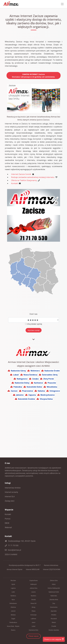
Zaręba (35, 379)
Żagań (13, 619)
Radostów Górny (18, 371)
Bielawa (13, 615)
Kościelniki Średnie (27, 399)
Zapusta (32, 395)
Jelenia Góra (33, 588)
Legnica (13, 588)
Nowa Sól (33, 603)
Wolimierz (35, 371)
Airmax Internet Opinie (15, 569)
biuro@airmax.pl (13, 550)
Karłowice (38, 383)
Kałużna (41, 391)
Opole (13, 584)
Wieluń (54, 622)
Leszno (33, 592)
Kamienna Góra (34, 630)
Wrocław (13, 581)
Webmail (8, 527)
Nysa (13, 600)
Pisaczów (52, 383)
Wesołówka (52, 387)
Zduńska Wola (54, 600)
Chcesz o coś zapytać (54, 639)
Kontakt (15, 183)
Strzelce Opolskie (54, 630)
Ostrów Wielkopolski (54, 588)
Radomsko (54, 596)
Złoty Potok (49, 379)
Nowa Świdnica (30, 375)
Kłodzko (54, 615)
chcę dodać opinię (35, 324)
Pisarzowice (28, 391)
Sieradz (34, 600)
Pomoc (8, 519)
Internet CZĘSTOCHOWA (52, 569)
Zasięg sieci (10, 501)
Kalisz (54, 584)
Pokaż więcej (33, 636)
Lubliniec (34, 619)
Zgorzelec (54, 611)
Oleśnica (13, 607)
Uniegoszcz (55, 391)
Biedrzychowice (48, 395)
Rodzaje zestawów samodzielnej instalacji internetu (33, 177)
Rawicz (13, 630)
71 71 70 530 (12, 546)
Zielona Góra (54, 581)
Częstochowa (33, 581)
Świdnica (13, 596)
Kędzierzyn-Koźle (54, 592)
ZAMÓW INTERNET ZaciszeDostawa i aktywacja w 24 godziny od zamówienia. (34, 75)
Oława (34, 611)
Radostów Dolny (22, 383)
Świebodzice (13, 622)
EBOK (7, 523)
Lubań (16, 375)
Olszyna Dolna (46, 399)
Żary (54, 603)
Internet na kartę (11, 492)
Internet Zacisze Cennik (21, 174)
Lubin (13, 592)
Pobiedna (18, 387)
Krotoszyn (33, 615)
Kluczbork (54, 619)
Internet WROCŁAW (33, 569)
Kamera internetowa (51, 565)
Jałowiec (20, 395)
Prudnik (54, 626)
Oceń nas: (34, 314)
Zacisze (14, 391)
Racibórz (33, 596)
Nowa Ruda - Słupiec (13, 626)
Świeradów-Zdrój (50, 375)
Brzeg (33, 607)
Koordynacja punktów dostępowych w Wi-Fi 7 (25, 565)
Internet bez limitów (13, 488)
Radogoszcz (22, 379)
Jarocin (13, 611)
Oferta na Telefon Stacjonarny (24, 180)
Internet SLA (10, 497)
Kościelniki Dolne (34, 387)
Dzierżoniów (54, 607)
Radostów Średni (52, 371)
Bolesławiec (13, 603)
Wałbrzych (33, 584)
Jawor (33, 622)
